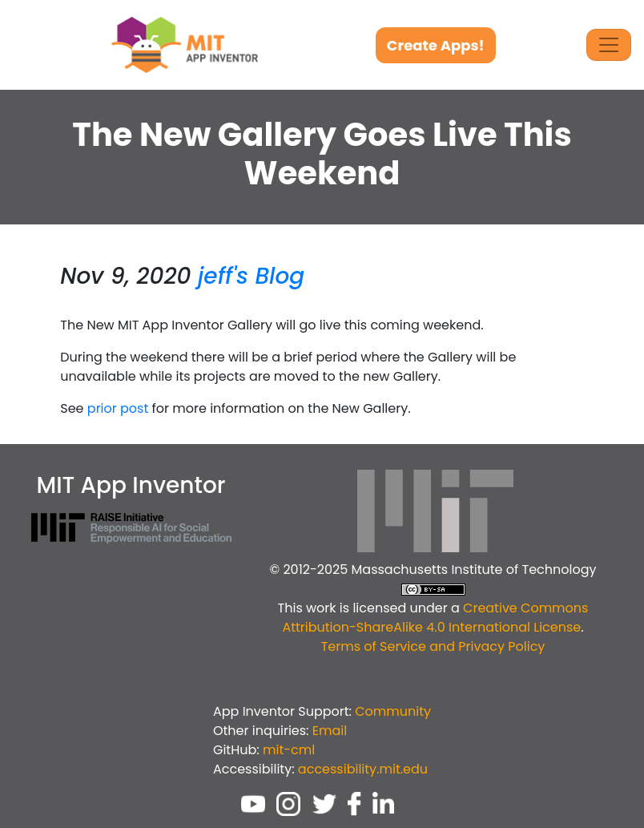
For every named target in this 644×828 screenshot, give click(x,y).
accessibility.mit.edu (363, 769)
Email (330, 731)
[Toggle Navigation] (609, 45)
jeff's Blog (251, 276)
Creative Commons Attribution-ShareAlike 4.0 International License (435, 618)
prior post (118, 408)
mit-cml (289, 750)
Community (393, 711)
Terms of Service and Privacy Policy (433, 646)
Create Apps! (436, 45)
